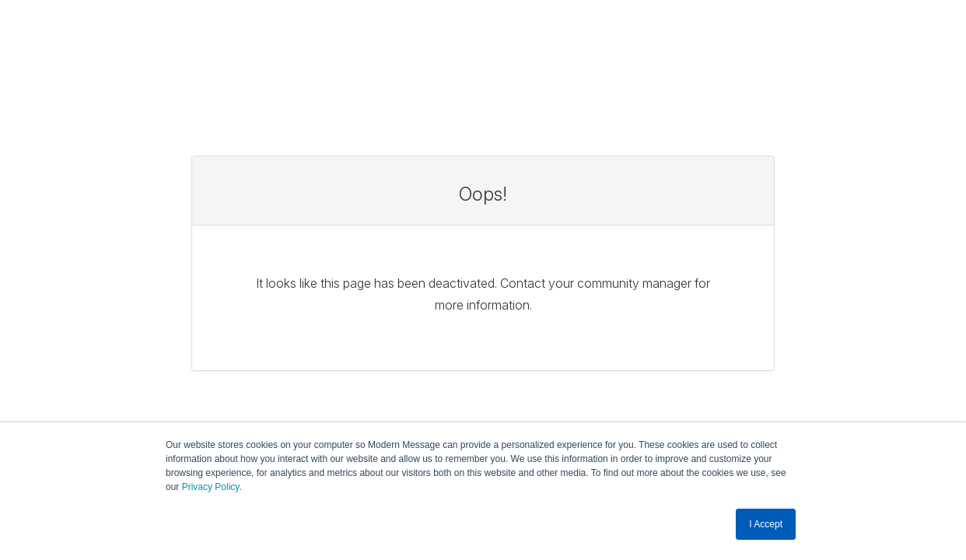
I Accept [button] (766, 524)
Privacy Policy (211, 488)
